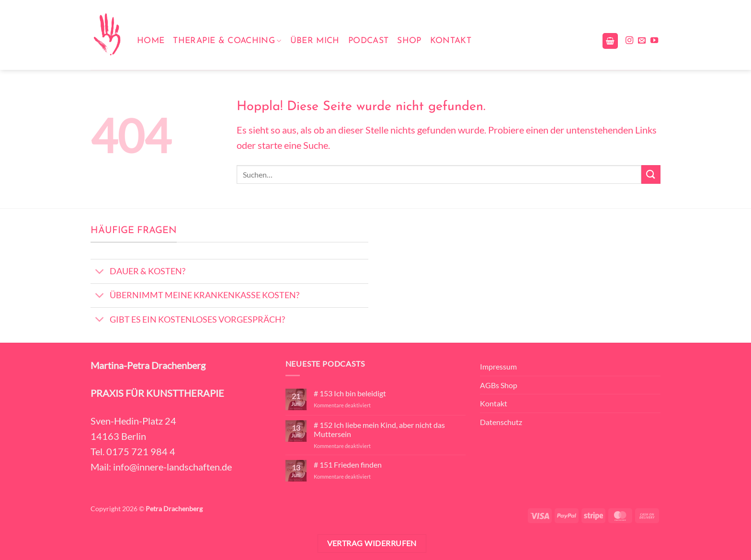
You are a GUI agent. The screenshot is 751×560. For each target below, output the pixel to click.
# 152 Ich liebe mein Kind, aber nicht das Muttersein (379, 429)
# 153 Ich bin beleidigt (350, 393)
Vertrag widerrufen (372, 543)
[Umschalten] (100, 273)
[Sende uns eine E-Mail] (642, 41)
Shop (409, 41)
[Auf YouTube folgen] (654, 41)
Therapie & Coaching (227, 41)
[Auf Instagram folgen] (629, 41)
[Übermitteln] (651, 174)
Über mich (315, 41)
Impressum (498, 366)
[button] (610, 41)
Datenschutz (501, 422)
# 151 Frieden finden (348, 465)
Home (151, 41)
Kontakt (451, 41)
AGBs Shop (499, 385)
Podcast (368, 41)
